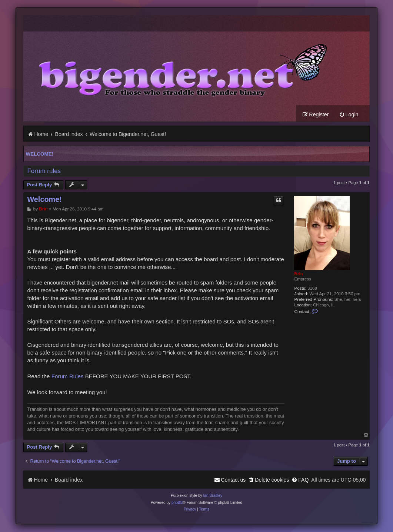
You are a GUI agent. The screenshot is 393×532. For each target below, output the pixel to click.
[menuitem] (349, 115)
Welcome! (39, 154)
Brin (298, 274)
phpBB (177, 503)
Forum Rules (68, 377)
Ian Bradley (213, 496)
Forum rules (44, 171)
